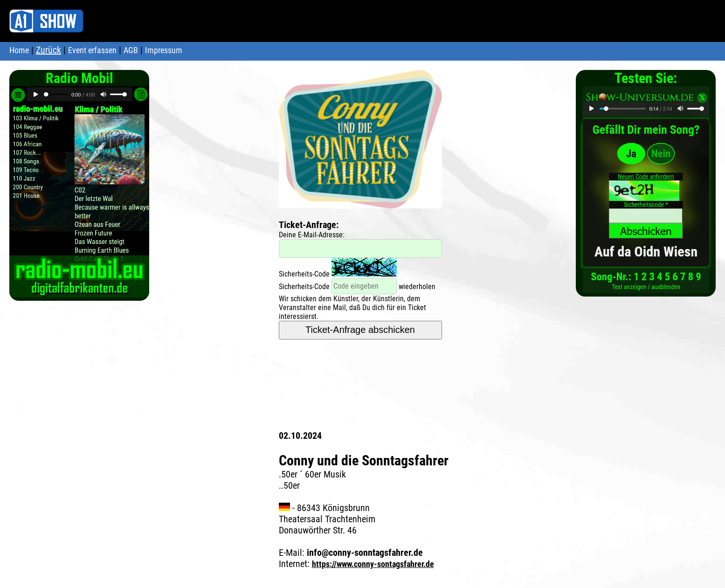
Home (19, 50)
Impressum (164, 50)
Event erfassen (92, 50)
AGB (131, 50)
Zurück (48, 50)
